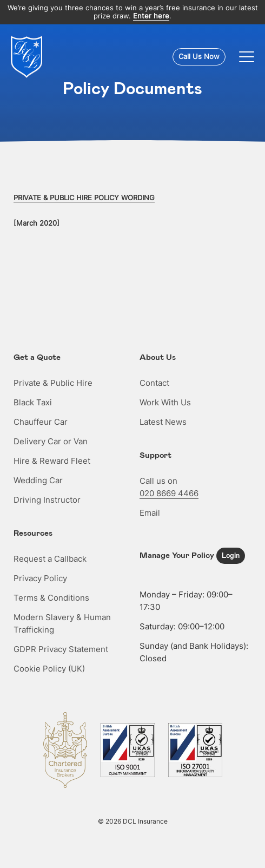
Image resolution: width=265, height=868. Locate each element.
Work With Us (165, 402)
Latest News (163, 422)
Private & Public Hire (53, 383)
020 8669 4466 (169, 493)
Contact (154, 383)
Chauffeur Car (41, 422)
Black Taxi (33, 402)
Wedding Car (38, 480)
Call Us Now (199, 56)
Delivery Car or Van (51, 441)
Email (150, 513)
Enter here (151, 16)
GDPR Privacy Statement (61, 649)
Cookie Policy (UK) (49, 669)
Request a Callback (50, 559)
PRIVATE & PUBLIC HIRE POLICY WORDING (84, 198)
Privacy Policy (40, 578)
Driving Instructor (47, 500)
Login (231, 555)
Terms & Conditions (51, 598)
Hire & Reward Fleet (52, 461)
